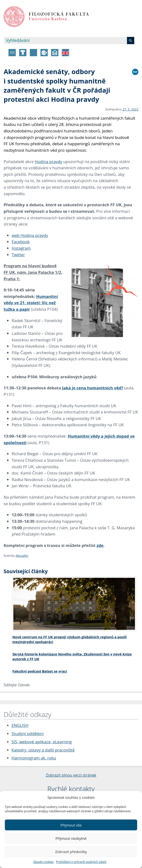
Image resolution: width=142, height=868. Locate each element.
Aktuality (22, 556)
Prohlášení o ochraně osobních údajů (81, 862)
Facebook (21, 242)
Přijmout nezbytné (71, 838)
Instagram (21, 248)
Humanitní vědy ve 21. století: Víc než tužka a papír (31, 303)
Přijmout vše (71, 825)
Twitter (18, 255)
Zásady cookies (43, 862)
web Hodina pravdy (30, 235)
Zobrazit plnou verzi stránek (71, 775)
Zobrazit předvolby (71, 852)
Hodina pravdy (48, 162)
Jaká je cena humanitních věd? (93, 388)
